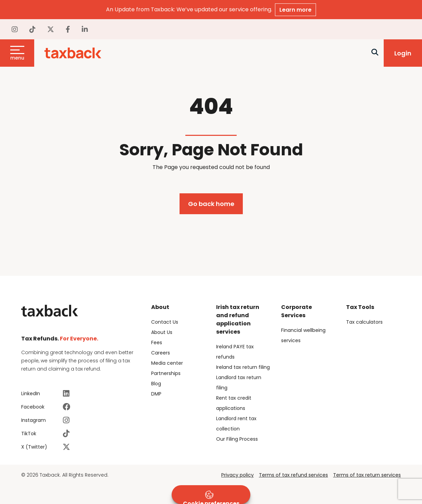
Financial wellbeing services (303, 335)
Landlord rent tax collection (236, 424)
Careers (161, 353)
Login (403, 53)
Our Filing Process (237, 439)
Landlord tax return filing (239, 383)
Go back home (211, 204)
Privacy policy (238, 475)
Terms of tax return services (367, 475)
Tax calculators (364, 322)
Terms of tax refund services (293, 475)
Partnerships (166, 373)
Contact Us (165, 322)
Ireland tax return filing (243, 367)
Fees (157, 343)
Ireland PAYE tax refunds (235, 352)
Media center (167, 363)
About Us (162, 332)
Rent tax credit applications (234, 403)
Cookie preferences (211, 497)
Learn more (295, 10)
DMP (156, 394)
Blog (156, 384)
